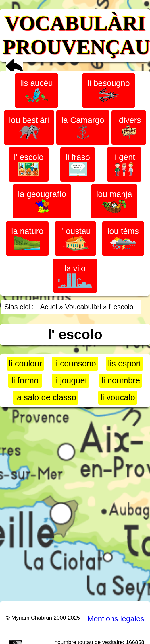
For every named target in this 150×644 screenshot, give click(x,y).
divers (129, 127)
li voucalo (118, 397)
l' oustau (75, 239)
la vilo (75, 276)
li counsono (75, 364)
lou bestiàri (29, 127)
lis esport (125, 364)
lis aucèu (36, 90)
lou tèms (123, 238)
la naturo (27, 238)
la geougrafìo (42, 201)
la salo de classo (46, 397)
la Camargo (83, 127)
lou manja (114, 201)
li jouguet (71, 380)
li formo (25, 380)
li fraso (78, 164)
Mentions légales (116, 619)
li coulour (25, 364)
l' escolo (29, 164)
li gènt (124, 164)
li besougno (108, 90)
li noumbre (121, 380)
